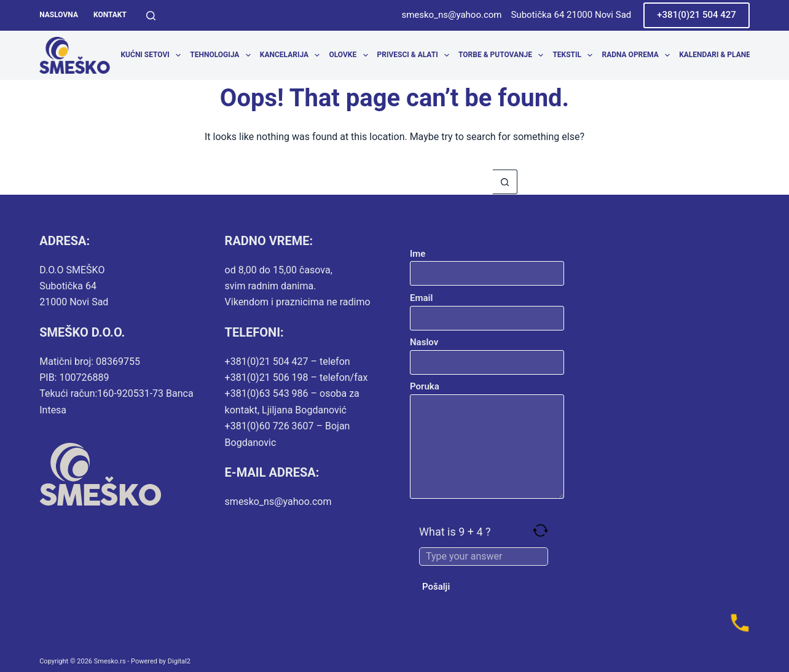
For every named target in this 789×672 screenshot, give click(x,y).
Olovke (351, 55)
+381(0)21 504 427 (697, 15)
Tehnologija (222, 55)
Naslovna (59, 15)
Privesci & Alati (416, 55)
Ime (487, 264)
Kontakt (110, 15)
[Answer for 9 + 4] (484, 557)
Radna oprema (638, 55)
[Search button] (505, 182)
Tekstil (575, 55)
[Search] (151, 16)
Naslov (487, 352)
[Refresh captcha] (540, 530)
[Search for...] (382, 182)
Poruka (487, 440)
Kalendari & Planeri (724, 55)
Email (487, 308)
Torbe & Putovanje (503, 55)
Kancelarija (292, 55)
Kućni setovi (153, 55)
